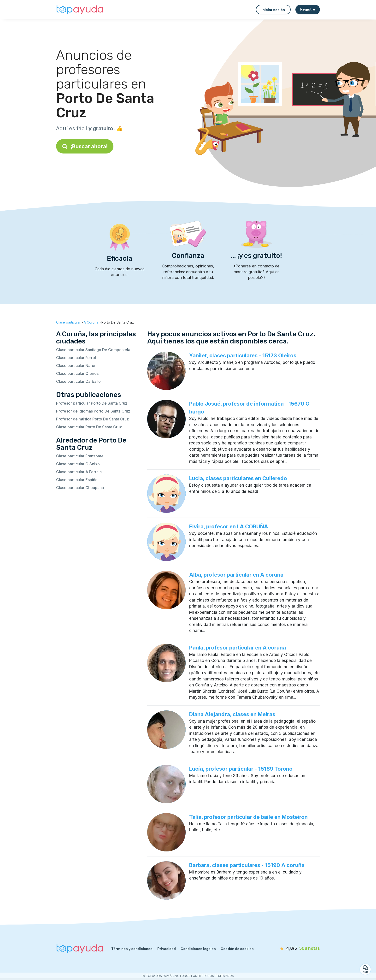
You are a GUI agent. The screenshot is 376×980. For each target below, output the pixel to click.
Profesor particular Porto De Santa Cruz (92, 403)
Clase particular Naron (76, 366)
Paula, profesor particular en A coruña (238, 648)
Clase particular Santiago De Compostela (93, 350)
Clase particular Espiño (77, 480)
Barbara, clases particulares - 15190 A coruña (247, 865)
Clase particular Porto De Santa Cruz (89, 427)
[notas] (292, 949)
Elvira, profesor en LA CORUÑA (229, 526)
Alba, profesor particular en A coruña (236, 575)
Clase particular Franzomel (80, 456)
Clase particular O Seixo (78, 464)
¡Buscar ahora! (85, 146)
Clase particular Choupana (80, 488)
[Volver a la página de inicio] (80, 10)
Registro (308, 9)
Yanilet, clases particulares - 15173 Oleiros (243, 355)
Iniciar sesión (273, 10)
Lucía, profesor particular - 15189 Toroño (241, 769)
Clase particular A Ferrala (79, 472)
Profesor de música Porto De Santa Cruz (92, 419)
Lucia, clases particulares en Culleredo (238, 478)
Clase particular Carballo (78, 381)
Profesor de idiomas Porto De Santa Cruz (93, 411)
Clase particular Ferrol (76, 358)
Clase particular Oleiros (77, 373)
